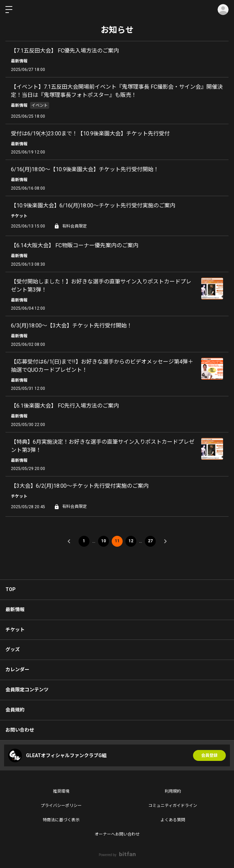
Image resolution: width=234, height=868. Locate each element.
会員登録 (209, 755)
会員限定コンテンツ (27, 690)
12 (131, 541)
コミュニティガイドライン (173, 806)
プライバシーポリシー (61, 806)
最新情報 (15, 609)
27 (150, 541)
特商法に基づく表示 (61, 820)
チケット (15, 630)
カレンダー (17, 670)
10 (104, 541)
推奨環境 (61, 791)
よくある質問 (173, 820)
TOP (11, 589)
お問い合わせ (20, 730)
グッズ (13, 649)
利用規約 (173, 791)
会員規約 (15, 710)
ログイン (223, 10)
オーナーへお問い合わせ (117, 834)
